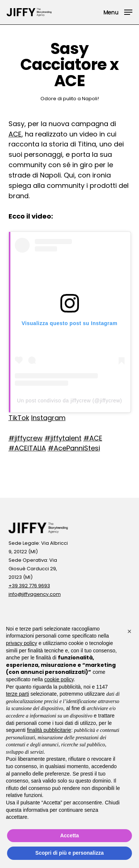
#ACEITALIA (27, 448)
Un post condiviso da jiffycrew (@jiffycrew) (69, 401)
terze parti (17, 694)
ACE (15, 134)
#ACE (93, 438)
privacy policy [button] (21, 643)
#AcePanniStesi (74, 448)
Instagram (48, 418)
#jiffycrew (26, 438)
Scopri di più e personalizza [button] (69, 853)
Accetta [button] (69, 835)
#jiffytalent (63, 438)
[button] (118, 12)
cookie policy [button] (59, 679)
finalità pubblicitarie (49, 730)
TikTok (19, 418)
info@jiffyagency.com (35, 594)
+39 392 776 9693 (29, 586)
